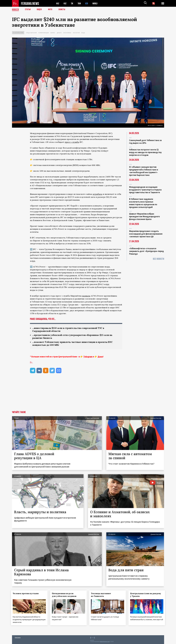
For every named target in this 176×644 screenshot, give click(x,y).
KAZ (58, 3)
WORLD (96, 3)
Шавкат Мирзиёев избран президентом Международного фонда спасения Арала (144, 216)
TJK (72, 3)
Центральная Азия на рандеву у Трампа (147, 595)
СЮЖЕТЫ (63, 10)
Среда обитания (31, 33)
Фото (51, 10)
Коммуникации (44, 33)
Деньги (59, 33)
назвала (86, 296)
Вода (83, 33)
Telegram (88, 357)
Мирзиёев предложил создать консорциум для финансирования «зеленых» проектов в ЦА (146, 234)
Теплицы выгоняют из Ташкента (102, 595)
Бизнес (53, 33)
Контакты (18, 637)
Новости (16, 10)
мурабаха (97, 194)
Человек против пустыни (27, 594)
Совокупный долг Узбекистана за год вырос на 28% (145, 142)
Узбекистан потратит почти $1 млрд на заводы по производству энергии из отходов (145, 152)
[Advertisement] (88, 395)
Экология (76, 33)
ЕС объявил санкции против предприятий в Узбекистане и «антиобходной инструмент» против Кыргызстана (144, 171)
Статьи (28, 10)
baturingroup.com (105, 642)
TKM (80, 3)
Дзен (100, 357)
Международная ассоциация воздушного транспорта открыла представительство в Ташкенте (145, 190)
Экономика (67, 33)
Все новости (158, 259)
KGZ (65, 3)
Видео (40, 10)
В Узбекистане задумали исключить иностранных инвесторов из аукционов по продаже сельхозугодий (143, 203)
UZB (87, 3)
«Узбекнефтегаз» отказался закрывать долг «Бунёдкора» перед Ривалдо (146, 251)
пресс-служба (72, 142)
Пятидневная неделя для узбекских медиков (65, 595)
